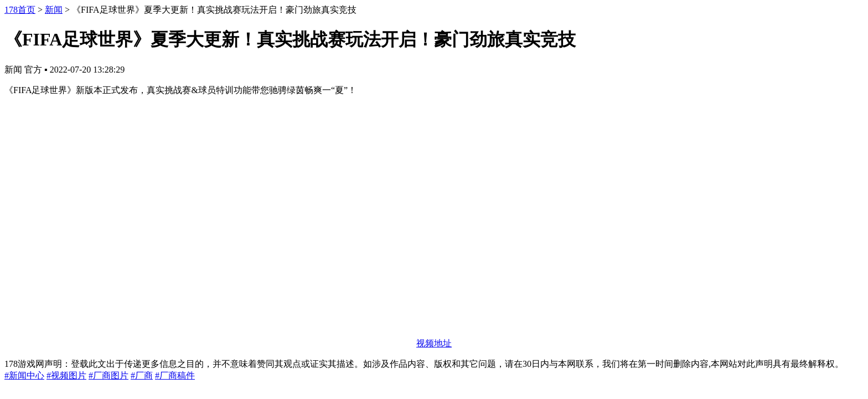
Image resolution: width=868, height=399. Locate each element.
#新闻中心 (24, 375)
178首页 (20, 10)
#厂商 (142, 375)
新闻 (54, 10)
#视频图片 (66, 375)
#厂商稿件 (175, 375)
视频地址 (434, 343)
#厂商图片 (108, 375)
